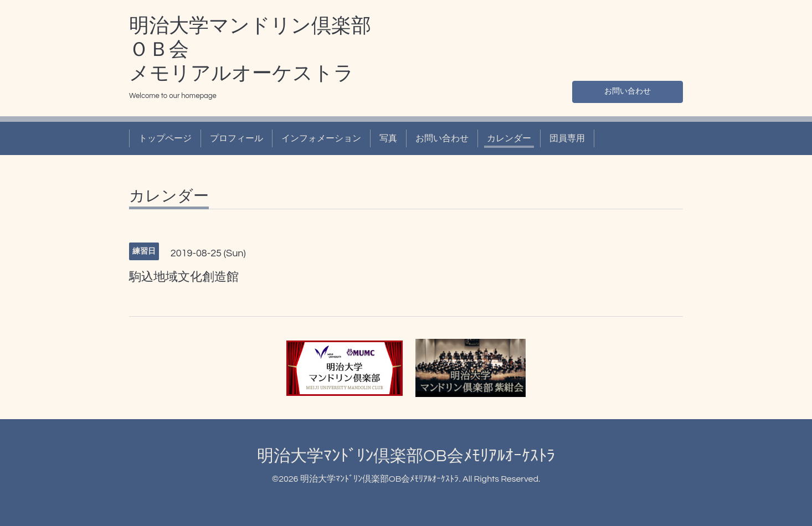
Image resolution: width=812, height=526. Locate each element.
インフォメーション (321, 138)
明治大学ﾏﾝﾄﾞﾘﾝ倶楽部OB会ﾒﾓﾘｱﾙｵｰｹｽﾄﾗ (406, 456)
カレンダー (509, 138)
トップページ (165, 138)
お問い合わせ (628, 90)
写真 (388, 138)
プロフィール (237, 138)
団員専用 (567, 138)
